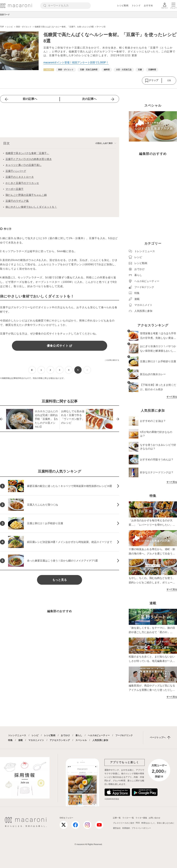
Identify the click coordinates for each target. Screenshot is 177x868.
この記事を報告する (112, 360)
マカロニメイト (36, 740)
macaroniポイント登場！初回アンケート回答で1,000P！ (76, 62)
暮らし (79, 735)
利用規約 (126, 828)
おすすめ (148, 5)
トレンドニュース (17, 735)
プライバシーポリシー (141, 828)
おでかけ (65, 735)
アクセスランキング (60, 740)
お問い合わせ (154, 818)
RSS (138, 823)
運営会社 (117, 828)
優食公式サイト (60, 346)
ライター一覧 (128, 818)
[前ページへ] (32, 370)
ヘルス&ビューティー (99, 735)
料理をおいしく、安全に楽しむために (158, 823)
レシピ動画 (123, 5)
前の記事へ (30, 99)
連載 (20, 740)
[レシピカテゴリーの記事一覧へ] (49, 70)
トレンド (136, 5)
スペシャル (81, 740)
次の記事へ (89, 99)
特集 (10, 740)
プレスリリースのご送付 (124, 823)
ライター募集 (141, 818)
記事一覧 (117, 818)
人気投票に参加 (100, 740)
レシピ (35, 735)
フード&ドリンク (124, 735)
